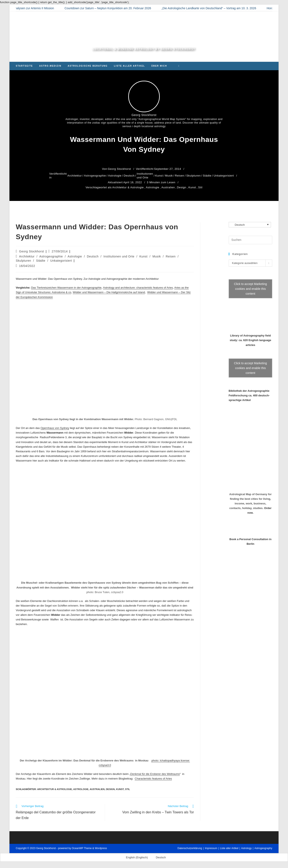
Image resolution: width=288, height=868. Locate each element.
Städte (207, 176)
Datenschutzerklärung (190, 848)
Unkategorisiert (224, 176)
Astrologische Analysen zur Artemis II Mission (30, 8)
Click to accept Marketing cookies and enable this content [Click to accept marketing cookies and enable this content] (250, 289)
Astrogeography (263, 848)
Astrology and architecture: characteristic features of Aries (138, 288)
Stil (200, 187)
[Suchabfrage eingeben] (250, 240)
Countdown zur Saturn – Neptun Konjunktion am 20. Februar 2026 (114, 8)
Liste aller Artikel (229, 848)
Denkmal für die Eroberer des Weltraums (155, 774)
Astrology (246, 848)
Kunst (159, 176)
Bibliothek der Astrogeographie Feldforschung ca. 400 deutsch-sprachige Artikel (249, 395)
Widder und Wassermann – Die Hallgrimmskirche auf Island (109, 292)
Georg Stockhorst (32, 251)
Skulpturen (193, 176)
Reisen (180, 176)
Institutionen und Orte (145, 176)
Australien (168, 187)
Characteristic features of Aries (153, 779)
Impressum (211, 848)
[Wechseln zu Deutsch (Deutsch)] (159, 857)
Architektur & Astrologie (128, 187)
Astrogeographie (95, 176)
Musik (169, 176)
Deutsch (129, 176)
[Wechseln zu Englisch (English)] (135, 857)
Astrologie (115, 176)
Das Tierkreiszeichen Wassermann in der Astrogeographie (66, 288)
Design (182, 187)
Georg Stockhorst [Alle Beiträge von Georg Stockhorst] (144, 115)
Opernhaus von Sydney (55, 428)
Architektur (75, 176)
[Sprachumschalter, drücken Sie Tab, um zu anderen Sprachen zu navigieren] (250, 225)
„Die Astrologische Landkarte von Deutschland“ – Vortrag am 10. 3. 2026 (215, 8)
